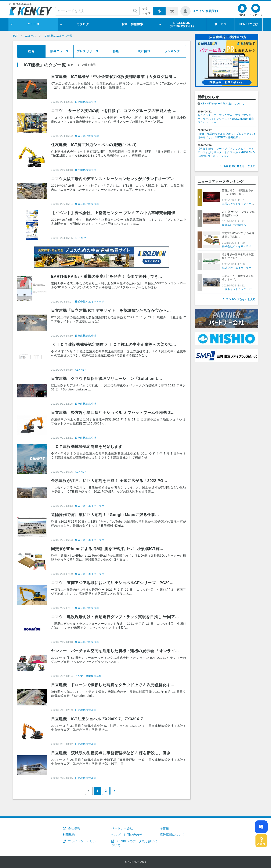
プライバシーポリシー (83, 841)
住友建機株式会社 (86, 170)
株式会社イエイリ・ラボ (90, 302)
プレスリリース (88, 51)
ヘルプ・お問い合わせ (127, 835)
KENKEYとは (249, 24)
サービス (221, 24)
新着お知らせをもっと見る (239, 166)
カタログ (83, 24)
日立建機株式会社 (86, 102)
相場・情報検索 (132, 24)
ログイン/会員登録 (205, 11)
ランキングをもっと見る (241, 299)
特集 (116, 51)
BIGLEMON (182, 24)
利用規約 (69, 835)
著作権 (165, 828)
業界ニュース (59, 51)
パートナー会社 (122, 828)
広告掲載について (172, 835)
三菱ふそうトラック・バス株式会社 (243, 204)
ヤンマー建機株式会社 (88, 676)
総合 (31, 51)
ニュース (33, 24)
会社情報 (74, 828)
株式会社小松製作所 (87, 136)
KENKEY (80, 238)
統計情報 (144, 51)
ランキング (172, 51)
